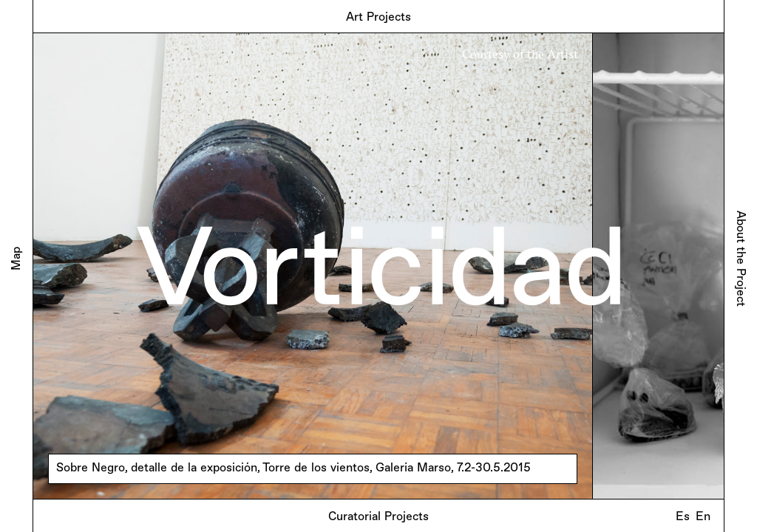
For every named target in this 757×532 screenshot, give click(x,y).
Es (683, 517)
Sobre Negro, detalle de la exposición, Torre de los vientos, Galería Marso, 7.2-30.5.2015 (293, 468)
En (703, 517)
